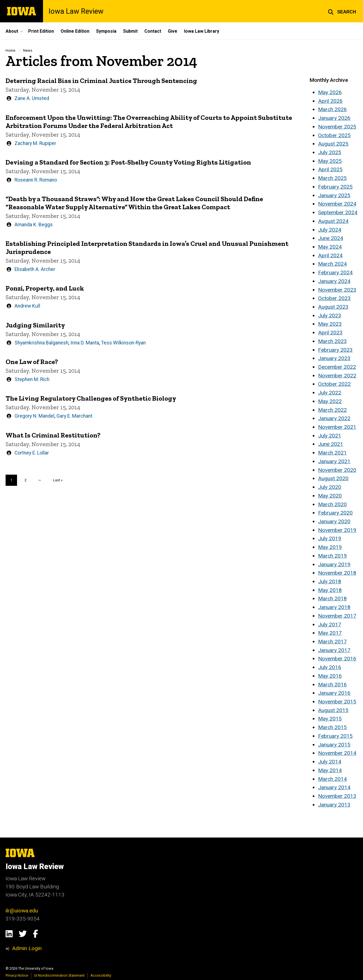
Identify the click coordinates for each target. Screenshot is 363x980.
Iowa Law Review (76, 11)
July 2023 (330, 316)
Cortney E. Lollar (32, 453)
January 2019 (334, 564)
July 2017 (330, 625)
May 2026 (330, 92)
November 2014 (337, 753)
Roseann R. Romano (36, 180)
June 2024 (331, 238)
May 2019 (330, 547)
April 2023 (330, 333)
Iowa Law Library (202, 31)
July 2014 (330, 762)
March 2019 (332, 556)
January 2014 (334, 787)
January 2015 (334, 745)
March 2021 (332, 453)
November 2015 (337, 702)
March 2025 (332, 178)
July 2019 (330, 538)
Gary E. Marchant (74, 416)
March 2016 (332, 685)
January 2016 (334, 693)
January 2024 (334, 281)
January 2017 (334, 650)
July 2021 (330, 436)
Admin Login (27, 948)
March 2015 (332, 727)
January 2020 (334, 521)
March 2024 (332, 264)
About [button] (12, 31)
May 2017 (330, 633)
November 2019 (337, 530)
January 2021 (334, 461)
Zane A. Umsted (32, 98)
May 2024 (330, 247)
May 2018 (330, 590)
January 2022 (334, 418)
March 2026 (332, 109)
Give (173, 31)
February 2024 (335, 273)
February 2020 (335, 513)
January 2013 (334, 805)
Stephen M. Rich (32, 379)
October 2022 (334, 384)
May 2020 (330, 496)
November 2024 (337, 204)
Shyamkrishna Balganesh (41, 342)
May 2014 (330, 770)
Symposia (106, 31)
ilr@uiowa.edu (22, 911)
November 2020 (337, 470)
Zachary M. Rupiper (35, 143)
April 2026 (330, 101)
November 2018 (337, 573)
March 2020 (332, 504)
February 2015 (335, 736)
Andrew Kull (27, 306)
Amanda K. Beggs (34, 224)
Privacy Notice (17, 975)
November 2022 (337, 376)
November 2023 (337, 290)
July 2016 (330, 667)
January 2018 (334, 607)
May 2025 (330, 161)
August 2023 (333, 307)
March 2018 (332, 599)
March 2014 (332, 779)
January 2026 (334, 118)
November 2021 (337, 427)
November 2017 (337, 616)
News (28, 50)
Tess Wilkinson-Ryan (123, 342)
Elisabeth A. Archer (35, 269)
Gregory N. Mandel (34, 416)
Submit (130, 31)
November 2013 (337, 796)
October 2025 (334, 135)
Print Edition (41, 31)
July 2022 (330, 393)
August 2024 (333, 221)
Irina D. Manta (85, 342)
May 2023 (330, 324)
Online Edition (75, 31)
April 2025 (330, 169)
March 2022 (332, 410)
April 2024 (330, 255)
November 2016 (337, 659)
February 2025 (335, 187)
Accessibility (101, 975)
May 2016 (330, 676)
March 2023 (332, 341)
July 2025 (330, 152)
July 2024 (330, 230)
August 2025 (333, 144)
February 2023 (335, 350)
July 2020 (330, 487)
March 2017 (332, 642)
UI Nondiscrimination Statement (59, 975)
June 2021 (331, 444)
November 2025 (337, 127)
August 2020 (333, 478)
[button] (342, 11)
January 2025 (334, 195)
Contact (153, 31)
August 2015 (333, 710)
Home (10, 50)
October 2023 (334, 298)
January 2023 (334, 358)
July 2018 (330, 581)
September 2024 (338, 212)
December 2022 (337, 367)
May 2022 (330, 401)
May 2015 (330, 719)
